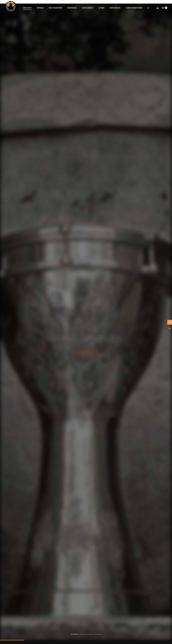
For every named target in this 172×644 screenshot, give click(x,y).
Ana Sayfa (27, 8)
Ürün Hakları (115, 8)
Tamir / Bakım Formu (134, 8)
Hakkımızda (72, 8)
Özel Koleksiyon (55, 8)
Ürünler (40, 8)
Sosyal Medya (88, 8)
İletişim (102, 8)
